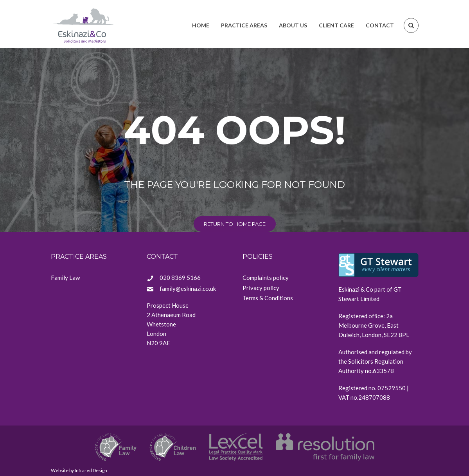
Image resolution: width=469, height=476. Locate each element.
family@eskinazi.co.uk (188, 288)
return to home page (235, 224)
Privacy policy (261, 288)
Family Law (65, 278)
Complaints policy (266, 278)
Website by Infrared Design (79, 470)
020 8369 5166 (180, 278)
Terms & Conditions (268, 298)
